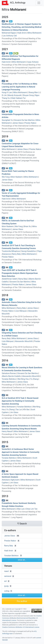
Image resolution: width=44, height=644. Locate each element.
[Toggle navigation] (39, 3)
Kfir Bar (26, 410)
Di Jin (4, 95)
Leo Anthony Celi (10, 36)
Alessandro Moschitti (24, 341)
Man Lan (21, 509)
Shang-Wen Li (34, 92)
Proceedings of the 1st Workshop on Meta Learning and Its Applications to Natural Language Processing (19, 87)
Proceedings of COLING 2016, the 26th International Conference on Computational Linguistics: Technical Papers (20, 388)
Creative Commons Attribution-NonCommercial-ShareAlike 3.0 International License (22, 618)
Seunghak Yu (7, 120)
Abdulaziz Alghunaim (11, 480)
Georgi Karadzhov (29, 251)
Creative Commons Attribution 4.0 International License (21, 627)
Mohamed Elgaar (9, 33)
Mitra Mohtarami (34, 33)
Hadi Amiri (22, 33)
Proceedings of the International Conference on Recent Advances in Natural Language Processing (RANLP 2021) (21, 129)
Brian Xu (27, 226)
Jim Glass (14, 412)
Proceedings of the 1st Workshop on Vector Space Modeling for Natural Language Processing (20, 488)
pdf (3, 21)
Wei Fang (6, 177)
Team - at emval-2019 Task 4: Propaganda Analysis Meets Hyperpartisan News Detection (20, 273)
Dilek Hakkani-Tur (18, 98)
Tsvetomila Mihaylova (11, 251)
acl (5, 581)
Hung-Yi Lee (7, 92)
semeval (8, 576)
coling (7, 591)
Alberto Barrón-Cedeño (11, 376)
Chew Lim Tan (32, 509)
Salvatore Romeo (9, 373)
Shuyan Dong (28, 95)
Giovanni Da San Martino (24, 120)
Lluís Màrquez (21, 311)
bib (7, 21)
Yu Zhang (34, 379)
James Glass (18, 123)
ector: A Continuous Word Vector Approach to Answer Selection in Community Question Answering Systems (21, 452)
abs (11, 21)
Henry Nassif (7, 431)
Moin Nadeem (17, 177)
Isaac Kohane (33, 62)
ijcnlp (6, 586)
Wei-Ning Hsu (23, 379)
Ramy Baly (16, 254)
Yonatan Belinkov (9, 379)
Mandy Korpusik (15, 95)
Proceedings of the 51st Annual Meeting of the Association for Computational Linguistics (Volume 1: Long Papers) (21, 515)
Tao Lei (19, 410)
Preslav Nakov (30, 123)
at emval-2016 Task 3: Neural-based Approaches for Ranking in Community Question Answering (20, 401)
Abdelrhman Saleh (9, 279)
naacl (7, 571)
